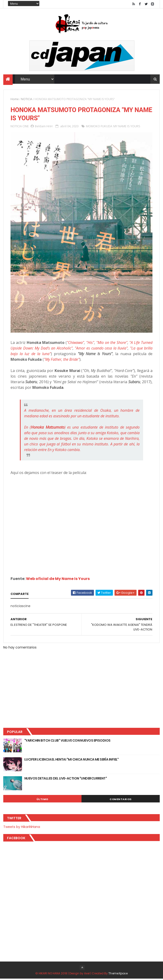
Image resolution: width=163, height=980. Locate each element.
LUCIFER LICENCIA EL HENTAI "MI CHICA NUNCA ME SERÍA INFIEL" (72, 761)
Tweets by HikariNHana (22, 828)
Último (42, 800)
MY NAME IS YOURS (127, 127)
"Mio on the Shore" (112, 344)
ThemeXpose (118, 975)
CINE (26, 127)
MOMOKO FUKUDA (99, 127)
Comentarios (121, 800)
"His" (90, 344)
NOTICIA (27, 100)
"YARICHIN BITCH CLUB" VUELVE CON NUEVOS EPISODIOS (67, 742)
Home (15, 100)
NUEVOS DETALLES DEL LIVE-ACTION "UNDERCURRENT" (66, 780)
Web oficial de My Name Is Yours (58, 580)
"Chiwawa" (75, 344)
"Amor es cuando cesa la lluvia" (101, 349)
